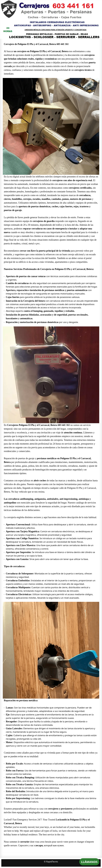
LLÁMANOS (89, 862)
